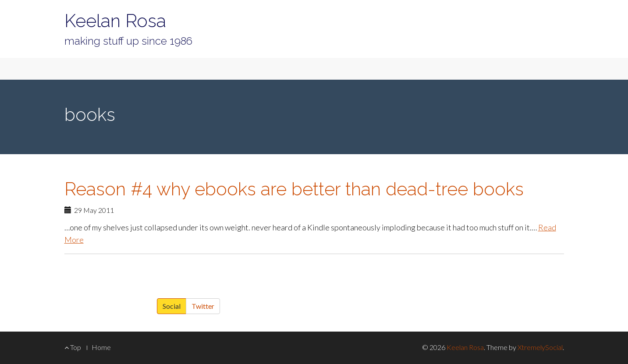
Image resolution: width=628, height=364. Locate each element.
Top (73, 347)
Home (101, 347)
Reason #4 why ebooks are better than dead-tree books (294, 189)
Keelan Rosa (115, 21)
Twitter (203, 306)
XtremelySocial (540, 347)
